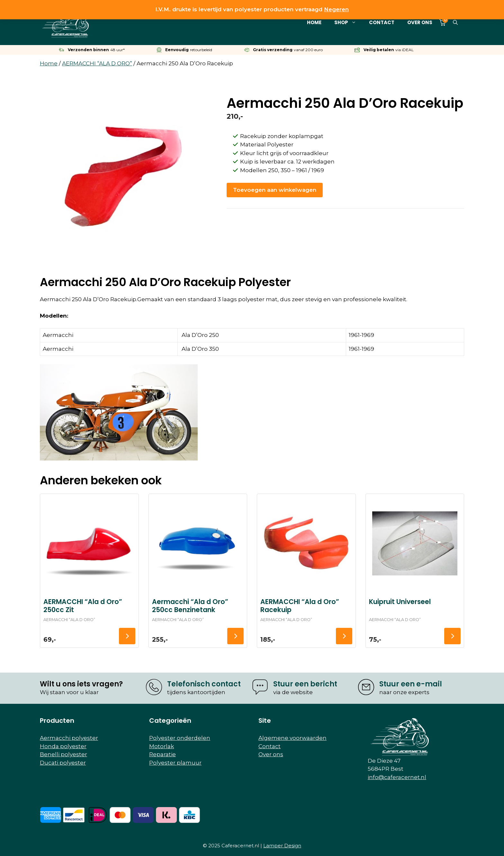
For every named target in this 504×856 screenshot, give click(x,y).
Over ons (420, 22)
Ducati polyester (63, 763)
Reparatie (162, 754)
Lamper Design (282, 846)
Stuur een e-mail (411, 684)
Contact (382, 22)
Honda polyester (63, 746)
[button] (455, 23)
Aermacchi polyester (69, 738)
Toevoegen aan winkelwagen (275, 190)
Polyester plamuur (175, 763)
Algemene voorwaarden (292, 738)
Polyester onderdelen (180, 738)
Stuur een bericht (305, 684)
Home (314, 22)
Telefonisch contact (204, 684)
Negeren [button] (336, 9)
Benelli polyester (63, 754)
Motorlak (162, 746)
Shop (348, 23)
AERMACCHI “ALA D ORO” (97, 63)
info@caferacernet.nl (397, 777)
